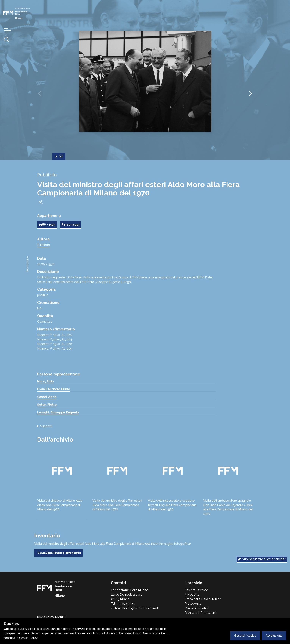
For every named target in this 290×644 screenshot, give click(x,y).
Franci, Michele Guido (54, 389)
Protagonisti (193, 604)
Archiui (60, 617)
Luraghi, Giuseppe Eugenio (58, 412)
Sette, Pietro (47, 405)
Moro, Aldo (45, 381)
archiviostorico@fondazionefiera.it (134, 608)
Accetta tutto (274, 636)
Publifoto (44, 245)
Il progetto (192, 595)
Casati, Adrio (47, 397)
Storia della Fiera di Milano (203, 599)
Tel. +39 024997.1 (123, 604)
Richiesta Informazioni (200, 613)
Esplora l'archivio (196, 590)
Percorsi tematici (196, 608)
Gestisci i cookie (245, 636)
